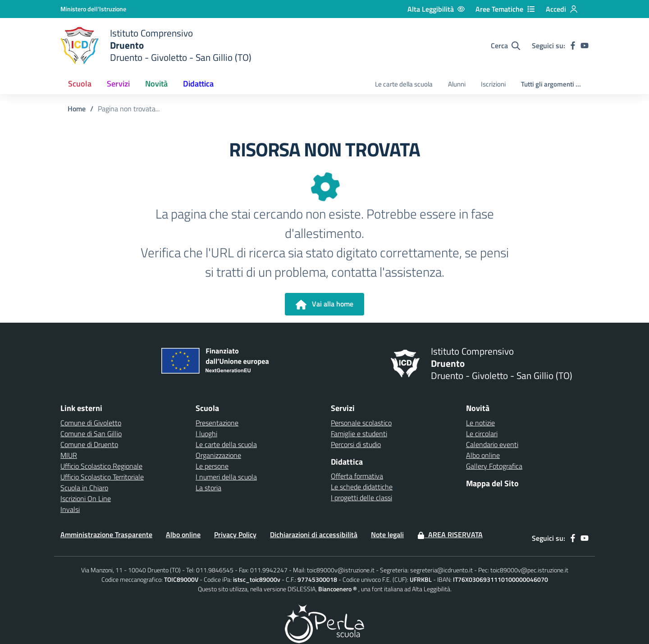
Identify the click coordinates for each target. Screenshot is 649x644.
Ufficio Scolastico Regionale (101, 466)
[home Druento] (156, 46)
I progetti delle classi (361, 498)
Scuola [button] (80, 84)
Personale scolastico (361, 423)
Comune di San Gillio (91, 434)
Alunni (457, 84)
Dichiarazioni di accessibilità (314, 534)
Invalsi (70, 509)
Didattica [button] (198, 84)
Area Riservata (450, 534)
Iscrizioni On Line (86, 498)
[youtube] (585, 46)
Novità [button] (156, 84)
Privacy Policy (235, 534)
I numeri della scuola (226, 477)
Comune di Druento (89, 444)
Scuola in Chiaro (84, 488)
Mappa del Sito (492, 483)
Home (77, 109)
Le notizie (480, 423)
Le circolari (482, 434)
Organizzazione (218, 455)
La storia (208, 488)
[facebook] (573, 46)
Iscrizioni (493, 84)
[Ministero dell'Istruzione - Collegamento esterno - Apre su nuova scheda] (93, 9)
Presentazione (217, 423)
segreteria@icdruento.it (441, 570)
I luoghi (206, 434)
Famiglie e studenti (359, 434)
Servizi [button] (118, 84)
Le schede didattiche (362, 487)
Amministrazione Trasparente (106, 534)
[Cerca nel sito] (505, 46)
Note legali (387, 534)
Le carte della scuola (404, 84)
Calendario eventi (492, 444)
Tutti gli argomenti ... (551, 84)
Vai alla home (324, 304)
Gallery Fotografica (494, 466)
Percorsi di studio (356, 444)
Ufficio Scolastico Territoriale (102, 477)
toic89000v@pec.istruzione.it (529, 570)
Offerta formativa (357, 476)
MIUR (69, 455)
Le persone (212, 466)
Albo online (483, 455)
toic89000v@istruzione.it (341, 570)
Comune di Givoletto (91, 423)
